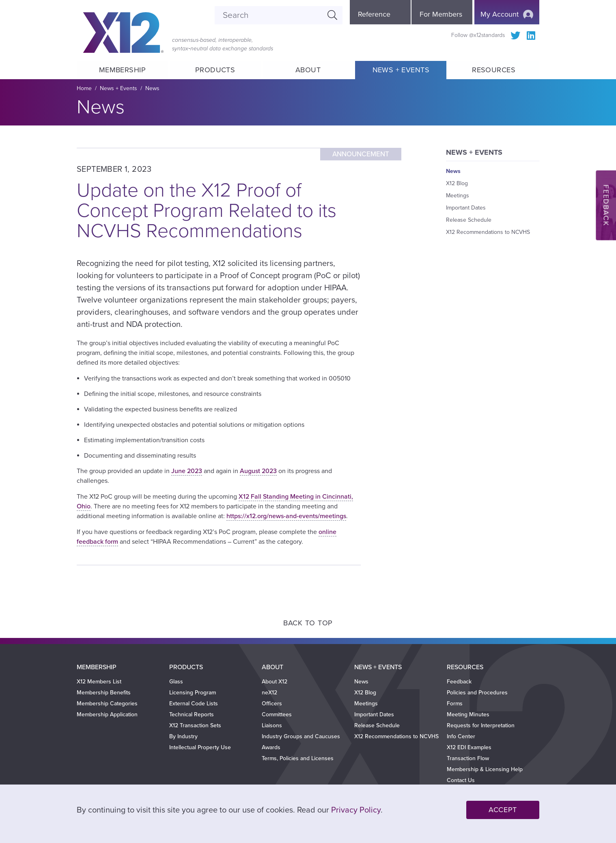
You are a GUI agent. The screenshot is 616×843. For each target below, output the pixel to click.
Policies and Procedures (477, 693)
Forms (455, 704)
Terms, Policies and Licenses (298, 758)
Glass (176, 682)
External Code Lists (194, 704)
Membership (122, 70)
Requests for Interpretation (481, 725)
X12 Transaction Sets (195, 725)
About (308, 70)
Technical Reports (192, 714)
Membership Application (107, 714)
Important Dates (466, 208)
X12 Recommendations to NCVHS (488, 232)
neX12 (269, 693)
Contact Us (461, 780)
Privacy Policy (356, 810)
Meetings (458, 196)
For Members (441, 14)
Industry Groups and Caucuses (301, 736)
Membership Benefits (104, 693)
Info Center (461, 736)
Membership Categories (107, 704)
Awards (271, 747)
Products (215, 70)
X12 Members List (99, 682)
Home (84, 88)
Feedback (459, 682)
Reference (374, 14)
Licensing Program (193, 693)
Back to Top (308, 623)
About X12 (275, 682)
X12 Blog (457, 183)
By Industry (183, 736)
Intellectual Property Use (200, 747)
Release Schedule (469, 220)
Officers (272, 704)
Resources (494, 70)
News (152, 88)
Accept (503, 810)
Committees (277, 714)
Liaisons (272, 725)
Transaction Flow (468, 758)
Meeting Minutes (468, 714)
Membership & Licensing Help (485, 769)
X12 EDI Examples (469, 747)
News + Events (401, 70)
